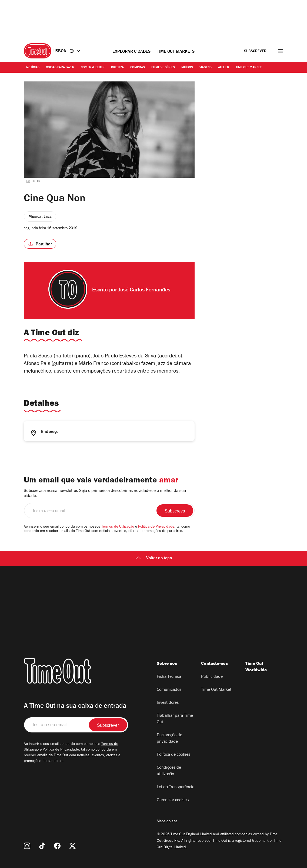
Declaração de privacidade (169, 739)
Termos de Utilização (118, 527)
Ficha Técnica (169, 677)
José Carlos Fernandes (144, 291)
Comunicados (169, 690)
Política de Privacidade (156, 527)
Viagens (206, 68)
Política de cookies (173, 755)
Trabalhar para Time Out (175, 719)
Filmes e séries (163, 68)
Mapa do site (167, 822)
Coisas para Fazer (60, 68)
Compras (138, 68)
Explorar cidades (131, 52)
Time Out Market (249, 68)
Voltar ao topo (154, 558)
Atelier (224, 68)
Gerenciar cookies (173, 800)
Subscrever (255, 52)
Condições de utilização (169, 771)
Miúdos (187, 68)
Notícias (33, 68)
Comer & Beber (93, 68)
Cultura (117, 68)
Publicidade (212, 677)
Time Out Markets (176, 52)
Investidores (168, 703)
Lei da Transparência (176, 787)
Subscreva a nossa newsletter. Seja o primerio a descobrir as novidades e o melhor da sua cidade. (105, 494)
